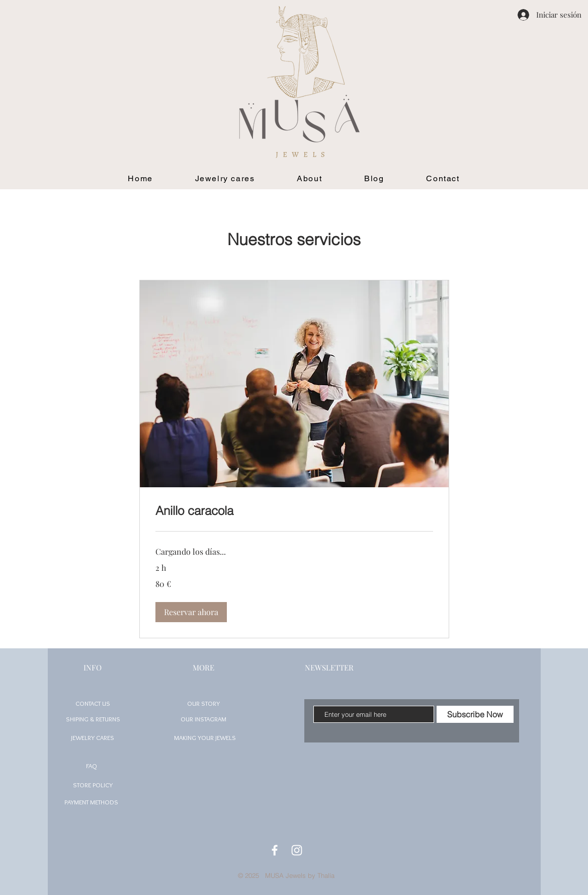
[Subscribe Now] (475, 714)
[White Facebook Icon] (275, 850)
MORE (203, 667)
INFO (93, 667)
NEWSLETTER (329, 667)
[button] (191, 612)
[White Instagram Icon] (297, 850)
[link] (294, 511)
